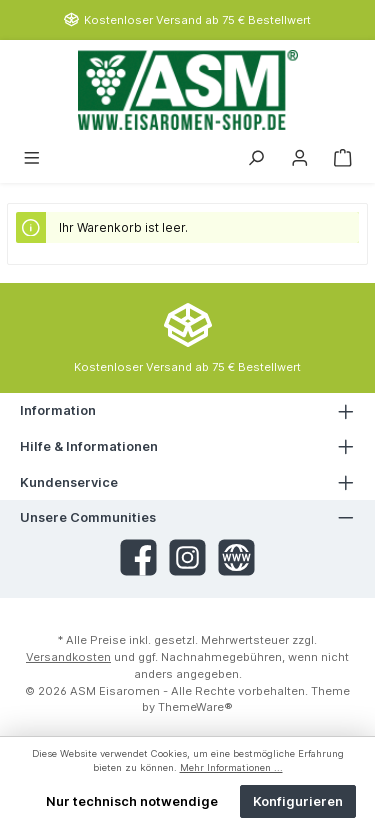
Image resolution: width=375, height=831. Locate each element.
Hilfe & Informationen (89, 446)
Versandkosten (68, 657)
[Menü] (32, 156)
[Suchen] (256, 156)
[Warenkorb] (343, 156)
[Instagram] (187, 557)
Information (58, 410)
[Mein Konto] (300, 156)
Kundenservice (69, 482)
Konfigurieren (298, 801)
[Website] (236, 557)
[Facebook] (138, 557)
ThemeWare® (195, 707)
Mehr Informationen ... (231, 767)
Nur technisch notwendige (132, 801)
